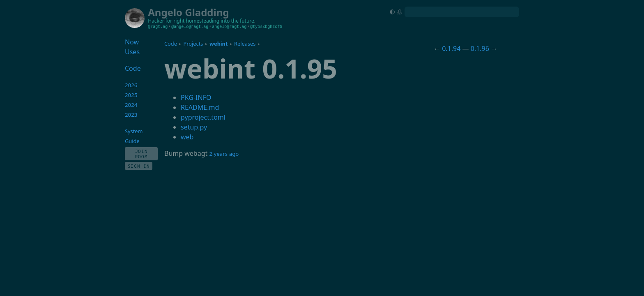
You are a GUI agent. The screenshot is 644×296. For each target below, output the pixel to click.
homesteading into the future (220, 21)
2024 (131, 105)
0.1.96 (480, 49)
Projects (193, 44)
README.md (200, 107)
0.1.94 (451, 49)
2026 (131, 85)
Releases (245, 44)
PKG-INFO (196, 97)
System (134, 131)
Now (132, 42)
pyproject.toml (203, 117)
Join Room (141, 154)
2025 (131, 95)
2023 (131, 115)
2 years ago (224, 154)
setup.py (194, 127)
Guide (132, 141)
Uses (132, 52)
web (187, 137)
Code (171, 44)
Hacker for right (166, 21)
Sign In (139, 166)
